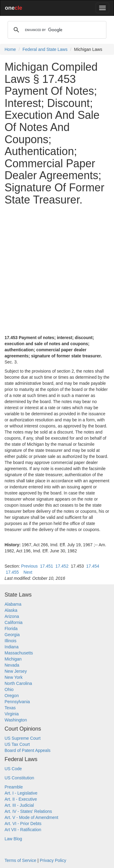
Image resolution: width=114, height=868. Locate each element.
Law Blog (13, 839)
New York (14, 677)
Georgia (12, 635)
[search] (56, 30)
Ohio (9, 689)
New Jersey (16, 671)
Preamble (14, 787)
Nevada (12, 665)
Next (28, 572)
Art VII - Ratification (23, 830)
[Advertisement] (57, 267)
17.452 (62, 566)
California (14, 622)
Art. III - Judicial (19, 805)
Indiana (12, 647)
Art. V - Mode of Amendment (31, 817)
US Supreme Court (22, 738)
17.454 (93, 566)
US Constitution (19, 778)
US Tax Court (17, 744)
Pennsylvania (17, 702)
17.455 (12, 572)
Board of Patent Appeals (28, 750)
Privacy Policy (53, 860)
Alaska (11, 610)
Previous (29, 566)
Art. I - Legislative (21, 793)
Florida (11, 629)
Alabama (13, 604)
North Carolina (18, 683)
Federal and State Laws (45, 49)
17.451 (47, 566)
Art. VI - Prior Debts (23, 824)
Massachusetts (19, 653)
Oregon (12, 696)
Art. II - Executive (21, 799)
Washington (16, 720)
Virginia (12, 714)
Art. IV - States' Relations (28, 811)
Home (10, 49)
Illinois (10, 641)
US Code (13, 769)
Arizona (12, 616)
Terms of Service (20, 860)
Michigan (13, 659)
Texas (10, 708)
